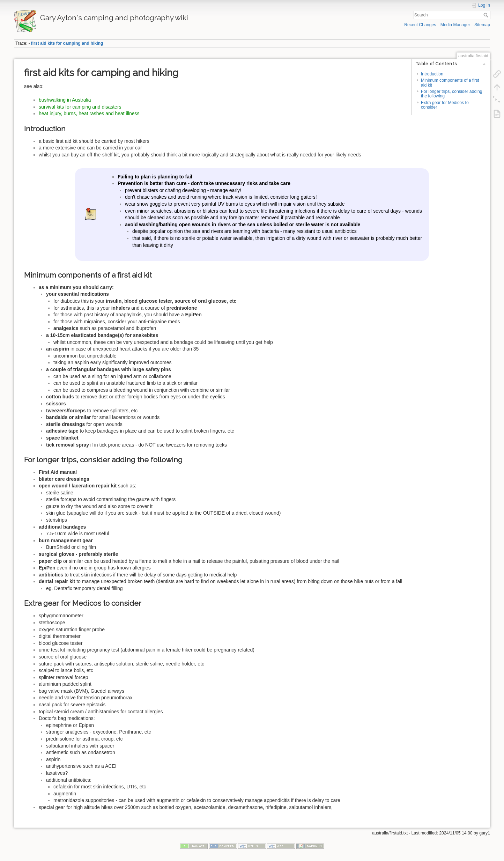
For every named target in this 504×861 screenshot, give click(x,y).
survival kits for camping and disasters (80, 107)
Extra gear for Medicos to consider (445, 105)
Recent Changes (420, 25)
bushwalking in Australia (65, 100)
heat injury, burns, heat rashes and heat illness (89, 113)
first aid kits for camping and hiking (67, 43)
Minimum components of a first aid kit (450, 83)
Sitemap (482, 25)
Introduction (432, 74)
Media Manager (455, 25)
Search (487, 15)
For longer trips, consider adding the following (452, 94)
